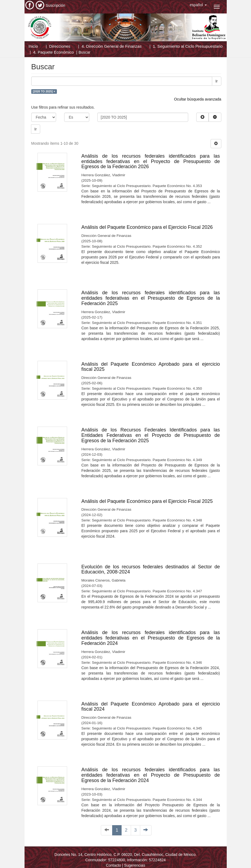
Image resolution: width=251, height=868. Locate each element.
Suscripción (56, 5)
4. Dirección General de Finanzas (112, 46)
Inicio (33, 46)
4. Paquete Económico (54, 52)
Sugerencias (135, 865)
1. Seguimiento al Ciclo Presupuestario (188, 46)
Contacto (114, 865)
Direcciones (60, 46)
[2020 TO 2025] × (44, 91)
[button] (198, 5)
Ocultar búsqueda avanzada (197, 99)
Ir (217, 81)
